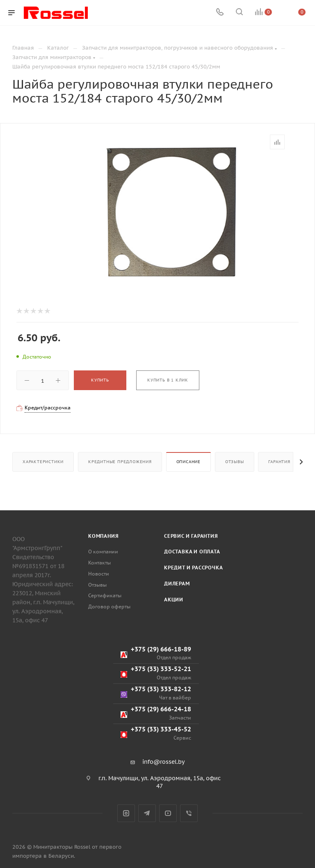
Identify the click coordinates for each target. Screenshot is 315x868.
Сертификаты (105, 595)
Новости (99, 574)
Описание (188, 462)
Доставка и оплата (192, 552)
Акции (174, 600)
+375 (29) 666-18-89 (156, 653)
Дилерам (177, 584)
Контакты (99, 563)
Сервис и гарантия (191, 536)
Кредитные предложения (120, 462)
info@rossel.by (163, 762)
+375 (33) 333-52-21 (156, 673)
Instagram (126, 813)
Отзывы (235, 462)
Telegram (147, 813)
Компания (103, 536)
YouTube (168, 813)
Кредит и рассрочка (193, 568)
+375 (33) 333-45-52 (156, 733)
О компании (103, 552)
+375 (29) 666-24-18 (156, 713)
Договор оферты (109, 606)
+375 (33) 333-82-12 (156, 693)
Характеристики (43, 462)
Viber (189, 813)
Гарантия (279, 462)
